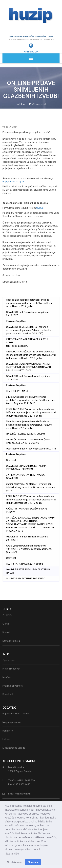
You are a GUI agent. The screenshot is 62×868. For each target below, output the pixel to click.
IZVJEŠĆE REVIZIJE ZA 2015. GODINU (25, 434)
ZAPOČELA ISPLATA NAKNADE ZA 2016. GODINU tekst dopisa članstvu (27, 343)
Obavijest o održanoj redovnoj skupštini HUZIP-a (31, 449)
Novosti (6, 632)
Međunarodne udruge (14, 748)
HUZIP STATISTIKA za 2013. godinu (24, 564)
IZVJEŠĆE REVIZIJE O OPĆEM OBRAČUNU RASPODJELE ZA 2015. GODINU (28, 441)
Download (8, 694)
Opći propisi (9, 660)
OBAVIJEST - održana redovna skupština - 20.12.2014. (28, 538)
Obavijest (11, 460)
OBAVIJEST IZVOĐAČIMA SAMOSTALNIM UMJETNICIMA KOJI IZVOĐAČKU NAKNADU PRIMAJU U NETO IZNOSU (28, 367)
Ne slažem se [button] (14, 862)
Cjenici (6, 624)
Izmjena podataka (12, 722)
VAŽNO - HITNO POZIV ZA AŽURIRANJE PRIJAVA (27, 510)
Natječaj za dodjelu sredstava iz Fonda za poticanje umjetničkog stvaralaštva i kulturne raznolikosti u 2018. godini (29, 303)
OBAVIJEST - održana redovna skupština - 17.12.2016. (28, 378)
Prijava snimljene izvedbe (16, 714)
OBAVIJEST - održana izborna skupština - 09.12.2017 (28, 314)
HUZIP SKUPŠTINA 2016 (19, 391)
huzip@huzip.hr (23, 794)
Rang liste (8, 731)
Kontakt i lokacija (11, 641)
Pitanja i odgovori (11, 669)
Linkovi (6, 739)
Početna (20, 104)
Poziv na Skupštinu (16, 321)
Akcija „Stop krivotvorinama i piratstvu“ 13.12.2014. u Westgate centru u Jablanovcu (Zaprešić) (29, 549)
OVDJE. (40, 208)
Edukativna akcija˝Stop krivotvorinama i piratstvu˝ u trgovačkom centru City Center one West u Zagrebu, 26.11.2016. (31, 400)
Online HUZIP (31, 52)
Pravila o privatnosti (13, 686)
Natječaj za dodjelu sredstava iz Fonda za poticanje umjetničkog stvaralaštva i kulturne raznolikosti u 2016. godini (29, 425)
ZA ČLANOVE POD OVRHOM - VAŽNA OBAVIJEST (25, 477)
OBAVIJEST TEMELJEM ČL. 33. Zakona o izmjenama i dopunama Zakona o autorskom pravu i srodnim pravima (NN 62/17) (30, 330)
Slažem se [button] (33, 862)
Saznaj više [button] (12, 854)
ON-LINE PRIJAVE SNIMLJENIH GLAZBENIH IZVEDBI (28, 571)
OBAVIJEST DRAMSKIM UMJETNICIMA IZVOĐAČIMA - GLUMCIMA (26, 468)
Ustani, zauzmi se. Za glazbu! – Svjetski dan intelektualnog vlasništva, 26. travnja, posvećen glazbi (31, 487)
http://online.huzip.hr (13, 182)
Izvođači (7, 677)
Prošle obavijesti (38, 104)
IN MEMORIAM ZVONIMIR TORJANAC (26, 579)
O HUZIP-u (8, 615)
